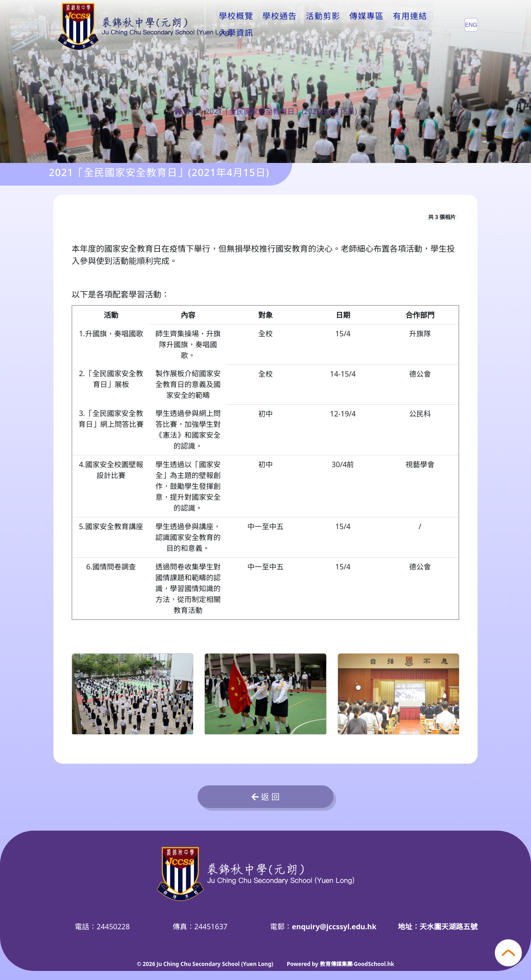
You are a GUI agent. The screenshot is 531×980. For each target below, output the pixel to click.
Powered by (303, 964)
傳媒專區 (367, 24)
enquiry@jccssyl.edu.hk (334, 927)
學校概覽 (236, 24)
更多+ (406, 24)
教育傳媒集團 (336, 964)
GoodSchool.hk (374, 964)
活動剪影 (323, 24)
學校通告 (280, 24)
